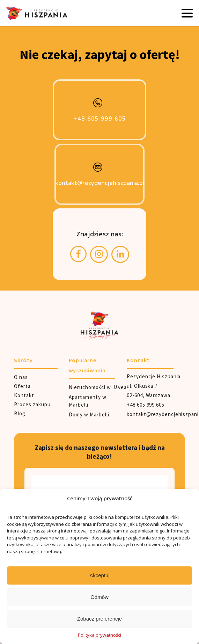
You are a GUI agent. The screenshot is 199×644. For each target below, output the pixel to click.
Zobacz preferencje (99, 619)
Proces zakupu (32, 404)
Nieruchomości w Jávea (98, 387)
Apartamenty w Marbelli (88, 401)
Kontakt (24, 395)
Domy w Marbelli (89, 414)
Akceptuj (99, 575)
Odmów (99, 597)
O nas (21, 377)
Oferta (22, 386)
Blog (20, 413)
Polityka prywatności (99, 635)
